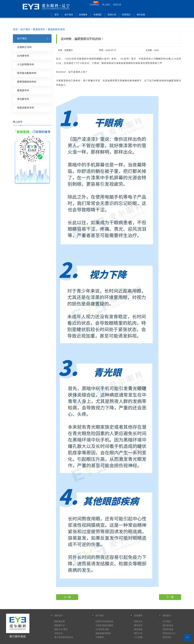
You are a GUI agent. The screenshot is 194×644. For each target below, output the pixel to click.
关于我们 (167, 621)
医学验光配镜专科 (27, 73)
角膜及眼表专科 (26, 108)
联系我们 (126, 15)
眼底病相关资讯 (56, 29)
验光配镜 (109, 625)
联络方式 (138, 621)
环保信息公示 (169, 633)
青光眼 (106, 629)
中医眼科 (100, 637)
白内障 (99, 629)
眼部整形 (107, 633)
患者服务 (83, 15)
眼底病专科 (39, 29)
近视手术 (100, 621)
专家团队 (98, 15)
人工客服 (138, 637)
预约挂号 (138, 625)
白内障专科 (23, 56)
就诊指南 (138, 629)
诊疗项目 (69, 15)
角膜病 (99, 633)
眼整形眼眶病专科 (27, 82)
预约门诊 (138, 633)
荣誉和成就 (168, 629)
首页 (57, 15)
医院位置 (117, 5)
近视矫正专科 (24, 47)
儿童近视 (100, 625)
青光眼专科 (23, 99)
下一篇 (170, 597)
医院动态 (167, 637)
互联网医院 (94, 5)
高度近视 (109, 621)
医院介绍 (112, 15)
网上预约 (106, 5)
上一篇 (67, 597)
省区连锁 (141, 15)
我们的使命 (168, 625)
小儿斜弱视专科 (26, 64)
